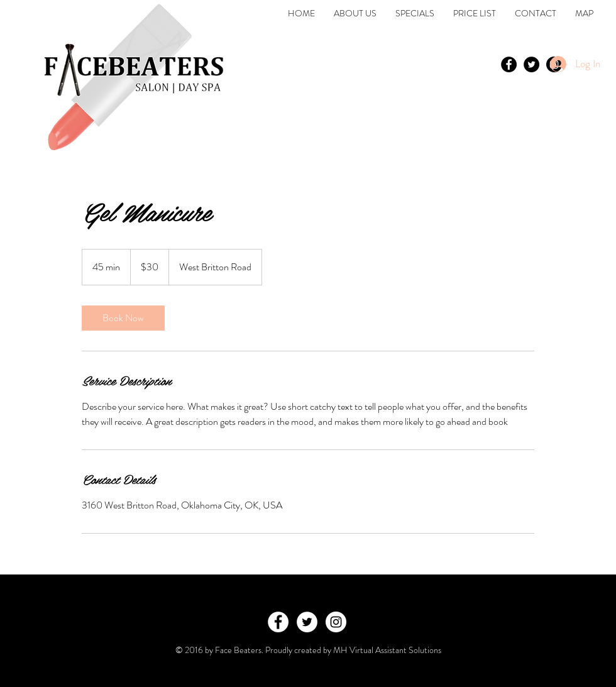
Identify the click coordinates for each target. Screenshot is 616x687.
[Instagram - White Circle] (336, 622)
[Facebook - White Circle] (278, 622)
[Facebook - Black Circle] (509, 64)
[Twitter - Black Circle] (531, 64)
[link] (123, 318)
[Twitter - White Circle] (307, 622)
